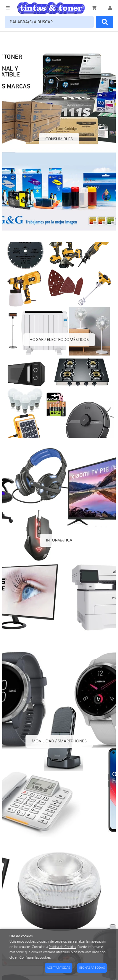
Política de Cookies (62, 947)
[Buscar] (105, 22)
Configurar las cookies (35, 958)
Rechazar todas (92, 968)
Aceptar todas (59, 968)
